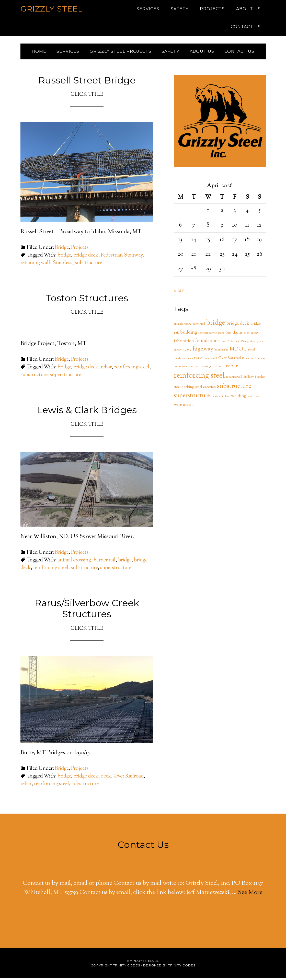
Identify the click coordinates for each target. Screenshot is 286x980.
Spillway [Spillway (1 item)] (248, 379)
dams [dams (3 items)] (238, 335)
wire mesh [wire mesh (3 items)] (183, 407)
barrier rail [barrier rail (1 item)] (199, 326)
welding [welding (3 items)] (239, 398)
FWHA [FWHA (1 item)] (225, 343)
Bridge (62, 250)
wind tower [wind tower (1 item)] (254, 398)
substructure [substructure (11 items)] (234, 388)
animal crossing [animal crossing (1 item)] (183, 326)
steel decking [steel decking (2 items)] (184, 389)
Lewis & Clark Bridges (87, 412)
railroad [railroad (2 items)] (218, 369)
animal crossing (74, 562)
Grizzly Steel (52, 9)
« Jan (179, 293)
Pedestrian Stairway (122, 257)
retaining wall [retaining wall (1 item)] (234, 379)
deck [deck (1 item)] (247, 335)
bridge (64, 257)
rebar (106, 369)
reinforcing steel (132, 369)
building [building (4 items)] (189, 335)
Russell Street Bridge (87, 82)
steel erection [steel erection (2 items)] (205, 389)
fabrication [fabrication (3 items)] (184, 343)
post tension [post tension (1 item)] (181, 369)
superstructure (65, 377)
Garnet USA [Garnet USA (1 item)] (239, 343)
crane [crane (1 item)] (221, 335)
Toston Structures (87, 300)
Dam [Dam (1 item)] (228, 335)
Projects (80, 250)
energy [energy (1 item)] (255, 335)
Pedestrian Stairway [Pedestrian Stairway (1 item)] (254, 360)
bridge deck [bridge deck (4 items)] (238, 326)
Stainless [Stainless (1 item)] (260, 379)
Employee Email (143, 963)
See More (250, 894)
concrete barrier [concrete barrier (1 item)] (208, 335)
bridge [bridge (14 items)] (216, 325)
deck (106, 778)
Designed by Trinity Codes (169, 967)
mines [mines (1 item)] (189, 360)
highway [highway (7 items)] (203, 351)
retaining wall (35, 265)
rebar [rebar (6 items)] (232, 368)
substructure (88, 265)
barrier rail (105, 562)
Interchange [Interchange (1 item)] (221, 352)
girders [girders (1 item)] (251, 343)
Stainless (62, 265)
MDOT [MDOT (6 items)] (238, 351)
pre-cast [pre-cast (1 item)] (194, 369)
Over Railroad (129, 778)
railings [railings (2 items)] (205, 369)
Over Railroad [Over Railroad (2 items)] (230, 360)
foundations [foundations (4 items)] (207, 343)
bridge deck (86, 257)
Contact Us (143, 847)
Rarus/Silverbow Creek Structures (87, 610)
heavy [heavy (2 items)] (187, 352)
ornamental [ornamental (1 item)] (210, 360)
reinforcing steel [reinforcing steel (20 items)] (199, 378)
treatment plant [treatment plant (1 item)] (221, 398)
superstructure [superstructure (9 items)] (192, 398)
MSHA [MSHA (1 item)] (198, 360)
